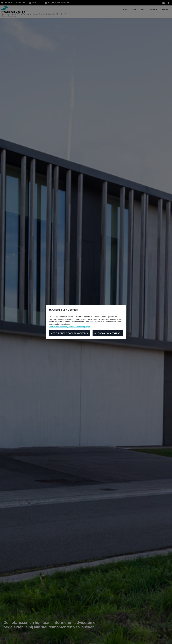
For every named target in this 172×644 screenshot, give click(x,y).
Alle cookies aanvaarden (108, 333)
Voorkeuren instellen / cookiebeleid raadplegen (70, 327)
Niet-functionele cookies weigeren (69, 333)
